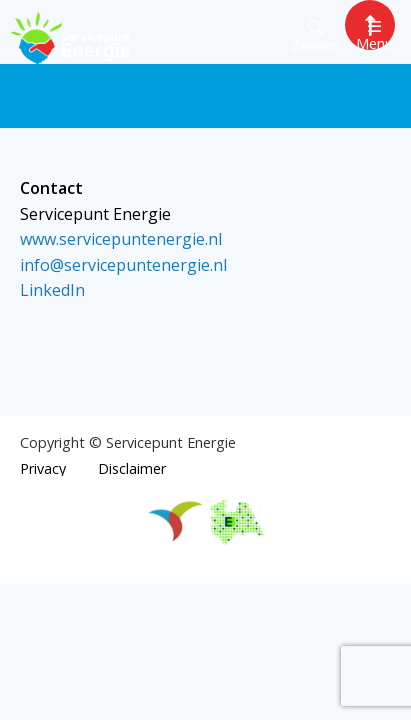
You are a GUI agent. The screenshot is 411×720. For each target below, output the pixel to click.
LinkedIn (52, 290)
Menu (374, 35)
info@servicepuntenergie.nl (123, 265)
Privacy (43, 469)
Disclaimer (132, 469)
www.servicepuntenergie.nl (121, 239)
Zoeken (315, 37)
